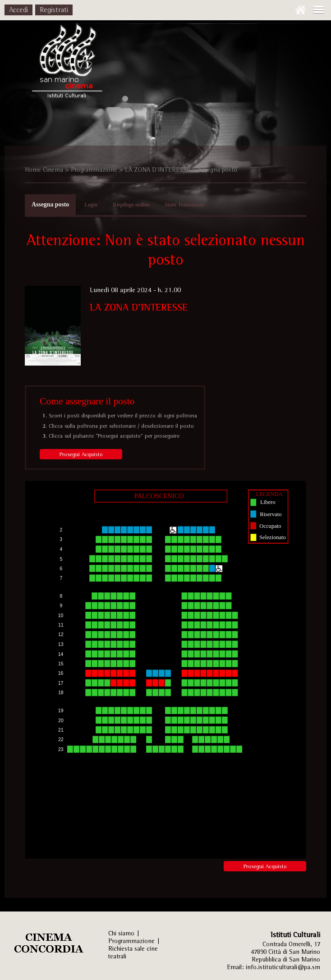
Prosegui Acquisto (81, 454)
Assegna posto (50, 204)
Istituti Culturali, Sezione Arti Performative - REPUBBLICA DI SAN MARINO (67, 63)
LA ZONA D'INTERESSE (158, 169)
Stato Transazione (185, 205)
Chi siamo (121, 933)
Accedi (18, 10)
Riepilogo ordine (131, 205)
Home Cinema (44, 169)
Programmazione (94, 169)
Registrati (54, 10)
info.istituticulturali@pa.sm (283, 967)
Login (91, 205)
